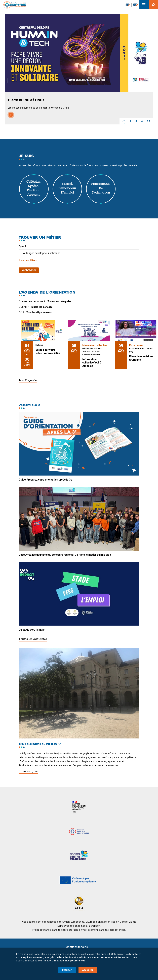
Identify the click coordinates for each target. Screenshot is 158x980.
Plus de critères (28, 260)
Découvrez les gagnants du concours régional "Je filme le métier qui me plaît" (65, 555)
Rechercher (29, 270)
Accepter (88, 970)
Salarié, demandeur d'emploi (67, 188)
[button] (123, 121)
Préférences (78, 961)
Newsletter (128, 5)
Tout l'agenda (28, 381)
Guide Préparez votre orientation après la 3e (45, 480)
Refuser (67, 970)
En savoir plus (29, 771)
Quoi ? (23, 246)
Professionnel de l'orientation (101, 188)
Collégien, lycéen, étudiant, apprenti (34, 188)
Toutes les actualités (33, 639)
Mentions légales (77, 947)
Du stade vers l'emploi (32, 630)
